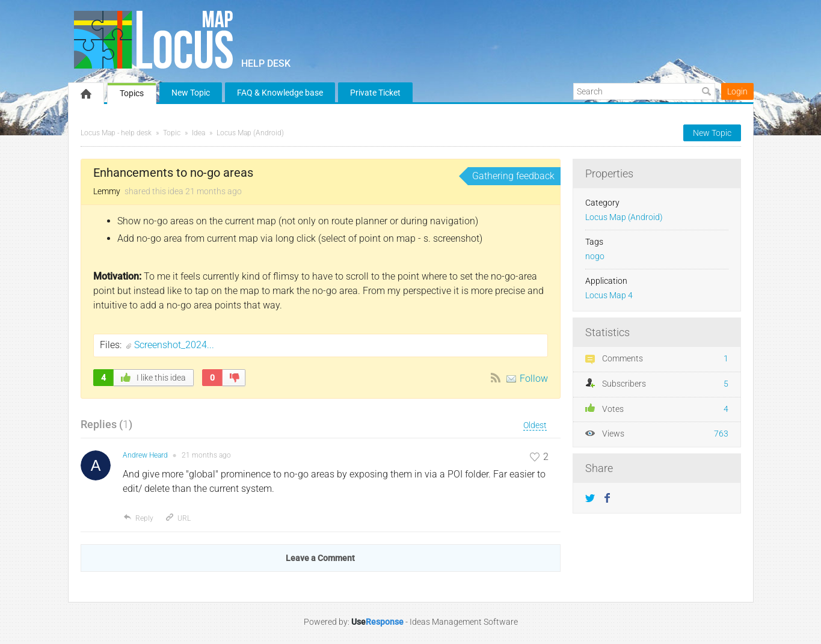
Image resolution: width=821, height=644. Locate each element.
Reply (138, 518)
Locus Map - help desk (116, 133)
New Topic (191, 93)
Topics (132, 93)
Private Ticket (375, 93)
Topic (172, 133)
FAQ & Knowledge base (280, 93)
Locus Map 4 (609, 296)
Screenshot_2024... (174, 345)
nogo (595, 256)
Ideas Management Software (464, 622)
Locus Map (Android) (250, 133)
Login (737, 91)
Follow (534, 379)
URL (178, 518)
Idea (198, 133)
